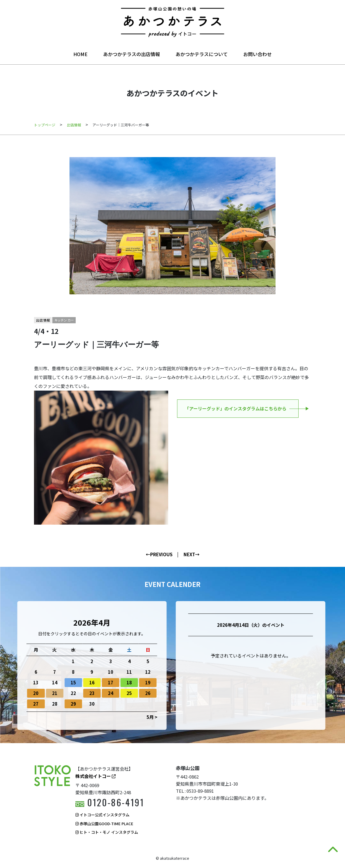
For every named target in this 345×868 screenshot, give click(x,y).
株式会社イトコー (95, 776)
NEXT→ (192, 554)
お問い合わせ (257, 54)
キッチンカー (64, 320)
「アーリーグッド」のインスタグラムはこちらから (236, 408)
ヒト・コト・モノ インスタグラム (107, 832)
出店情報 (43, 320)
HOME (80, 54)
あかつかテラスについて (202, 54)
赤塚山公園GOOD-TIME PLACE (104, 824)
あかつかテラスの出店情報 (132, 54)
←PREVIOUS (159, 554)
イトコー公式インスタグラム (102, 815)
